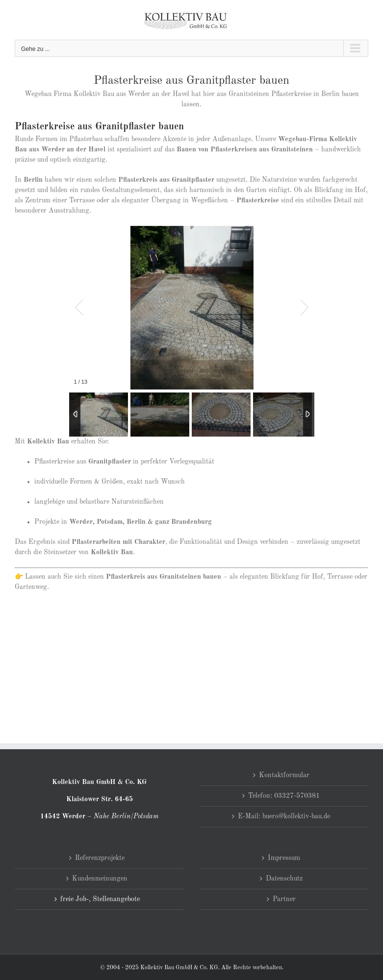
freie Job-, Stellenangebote (100, 899)
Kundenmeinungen (100, 879)
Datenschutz (284, 879)
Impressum (284, 858)
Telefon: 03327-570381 (284, 796)
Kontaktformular (284, 775)
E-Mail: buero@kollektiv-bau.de (284, 816)
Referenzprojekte (100, 858)
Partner (284, 899)
